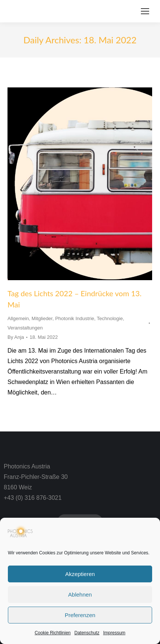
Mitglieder (42, 318)
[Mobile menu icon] (145, 11)
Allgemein (18, 318)
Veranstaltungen (25, 328)
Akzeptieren (80, 574)
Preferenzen (80, 615)
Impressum (114, 633)
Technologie (110, 318)
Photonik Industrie (75, 318)
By (16, 337)
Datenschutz (87, 633)
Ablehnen (80, 595)
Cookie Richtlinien (52, 633)
